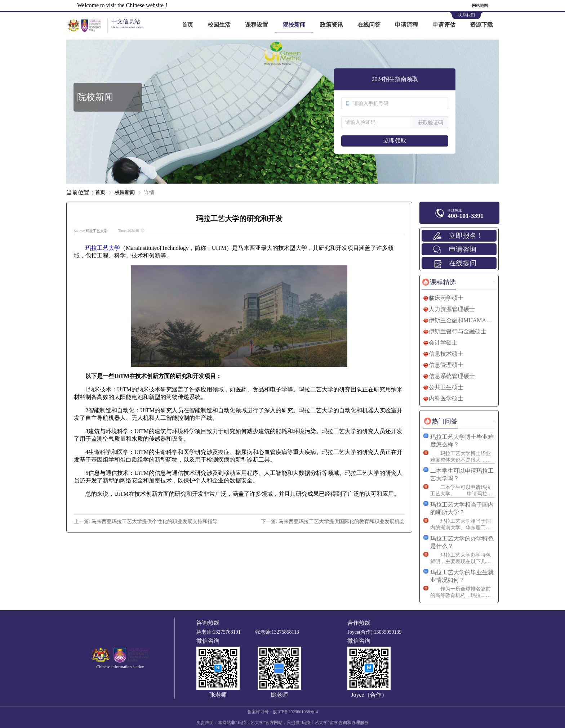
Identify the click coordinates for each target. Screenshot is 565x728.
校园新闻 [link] (125, 192)
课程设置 (257, 25)
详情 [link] (149, 192)
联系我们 (466, 15)
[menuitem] (187, 25)
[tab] (439, 282)
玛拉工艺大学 (97, 231)
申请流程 (406, 25)
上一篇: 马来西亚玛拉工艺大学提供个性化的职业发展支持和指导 (146, 522)
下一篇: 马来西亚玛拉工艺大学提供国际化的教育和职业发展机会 (333, 522)
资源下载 (481, 25)
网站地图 (480, 5)
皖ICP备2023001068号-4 (296, 712)
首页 (187, 25)
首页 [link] (100, 192)
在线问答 (369, 25)
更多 (494, 282)
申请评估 (444, 25)
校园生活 (219, 25)
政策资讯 (332, 25)
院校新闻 (294, 25)
